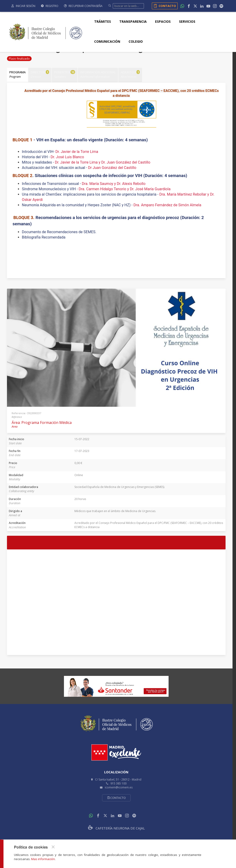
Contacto (164, 6)
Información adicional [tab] (100, 75)
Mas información (43, 859)
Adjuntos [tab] (132, 75)
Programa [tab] (18, 75)
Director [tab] (41, 75)
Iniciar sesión (23, 6)
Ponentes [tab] (66, 75)
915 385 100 (118, 783)
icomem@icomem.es (119, 787)
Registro (50, 6)
